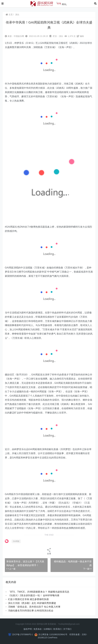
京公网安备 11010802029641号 (53, 634)
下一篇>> (87, 569)
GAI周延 (16, 541)
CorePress (52, 638)
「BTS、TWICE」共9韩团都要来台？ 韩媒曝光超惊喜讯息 (39, 592)
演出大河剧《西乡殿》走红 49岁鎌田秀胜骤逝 (32, 603)
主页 (9, 15)
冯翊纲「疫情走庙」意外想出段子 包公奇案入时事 (34, 607)
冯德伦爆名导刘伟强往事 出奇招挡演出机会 (31, 611)
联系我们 (57, 629)
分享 (49, 551)
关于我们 (67, 629)
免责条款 (38, 629)
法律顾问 (48, 629)
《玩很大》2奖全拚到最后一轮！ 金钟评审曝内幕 (34, 595)
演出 (17, 15)
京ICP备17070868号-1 (22, 634)
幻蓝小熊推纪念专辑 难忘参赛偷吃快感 (28, 599)
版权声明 (28, 629)
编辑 (80, 36)
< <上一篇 (11, 569)
